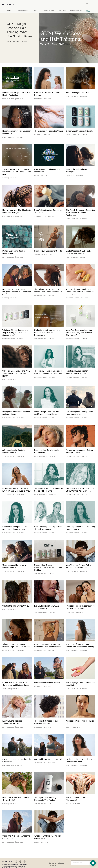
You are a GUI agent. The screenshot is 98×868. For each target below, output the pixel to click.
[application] (93, 863)
